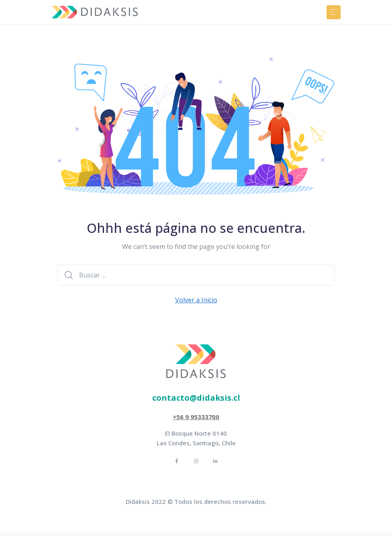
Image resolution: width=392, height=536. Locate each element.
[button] (196, 398)
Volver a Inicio (196, 300)
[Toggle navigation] (334, 12)
